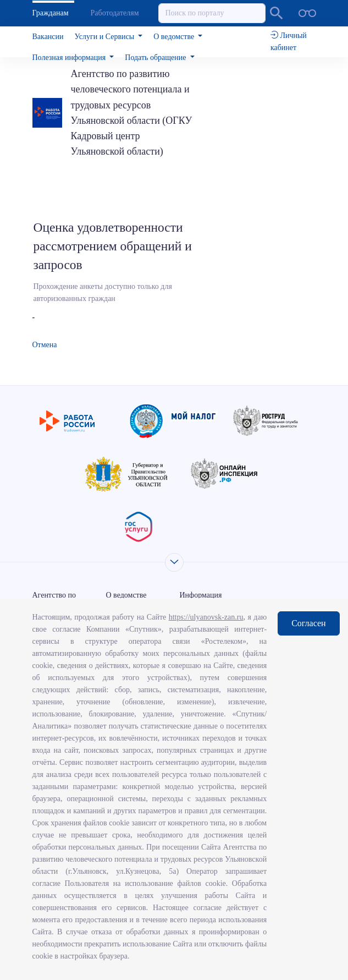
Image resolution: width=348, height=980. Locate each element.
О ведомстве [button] (175, 37)
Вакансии (48, 37)
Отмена (45, 345)
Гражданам (51, 13)
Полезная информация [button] (70, 58)
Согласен (308, 623)
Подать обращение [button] (156, 58)
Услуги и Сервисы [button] (106, 37)
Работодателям (115, 13)
